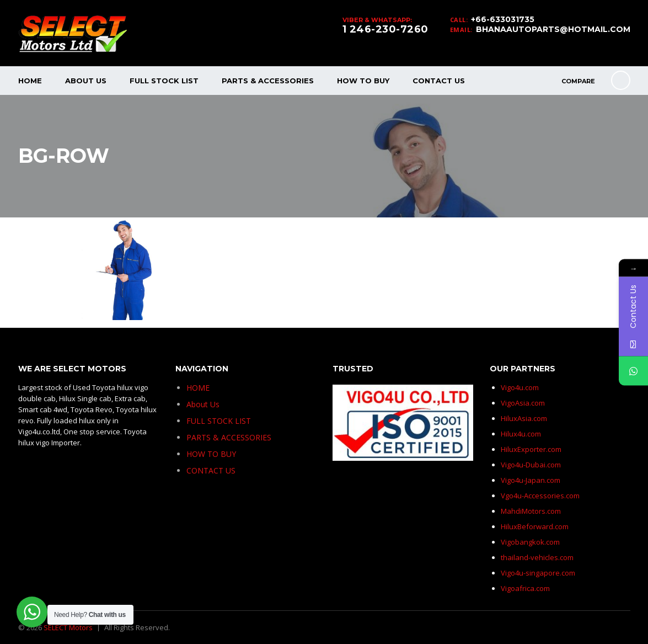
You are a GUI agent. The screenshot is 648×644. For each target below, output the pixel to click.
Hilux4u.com (521, 434)
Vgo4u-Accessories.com (540, 496)
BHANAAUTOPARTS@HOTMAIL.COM (553, 29)
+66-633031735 (503, 19)
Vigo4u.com (520, 387)
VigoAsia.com (523, 403)
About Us (86, 81)
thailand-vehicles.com (538, 557)
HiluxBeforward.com (535, 526)
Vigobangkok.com (530, 542)
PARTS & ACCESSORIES (268, 81)
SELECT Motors (68, 627)
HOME (30, 81)
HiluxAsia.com (524, 418)
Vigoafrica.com (525, 588)
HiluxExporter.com (531, 449)
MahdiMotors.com (531, 511)
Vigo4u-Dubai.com (531, 465)
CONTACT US (439, 81)
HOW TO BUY (363, 81)
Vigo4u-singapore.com (538, 573)
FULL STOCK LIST (164, 81)
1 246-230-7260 (385, 29)
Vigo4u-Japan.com (531, 480)
